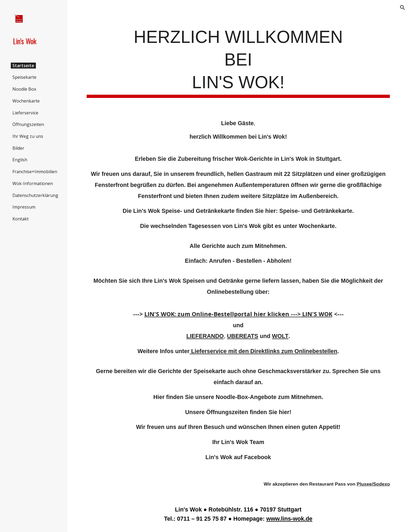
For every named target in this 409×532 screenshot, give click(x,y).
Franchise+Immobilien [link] (35, 172)
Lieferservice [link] (25, 113)
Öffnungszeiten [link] (28, 124)
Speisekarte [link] (24, 77)
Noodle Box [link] (24, 89)
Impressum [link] (24, 207)
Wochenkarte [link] (26, 101)
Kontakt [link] (21, 219)
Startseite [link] (23, 66)
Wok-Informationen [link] (33, 183)
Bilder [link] (18, 148)
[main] (238, 61)
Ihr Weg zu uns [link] (28, 136)
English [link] (20, 160)
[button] (403, 8)
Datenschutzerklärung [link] (35, 195)
